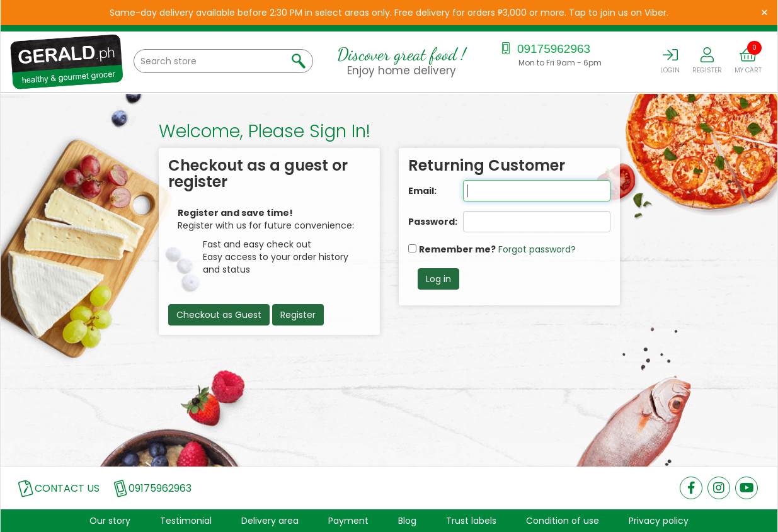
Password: (426, 222)
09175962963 (545, 49)
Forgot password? (537, 249)
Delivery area (270, 521)
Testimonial (186, 521)
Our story (110, 521)
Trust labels (471, 521)
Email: (422, 191)
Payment (348, 521)
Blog (407, 521)
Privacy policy (659, 521)
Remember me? (457, 249)
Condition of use (563, 521)
